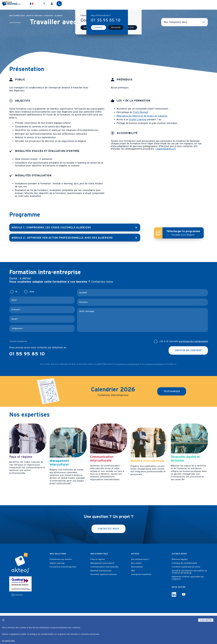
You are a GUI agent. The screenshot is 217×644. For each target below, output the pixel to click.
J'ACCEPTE (206, 620)
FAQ (133, 602)
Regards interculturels (154, 5)
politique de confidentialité (128, 364)
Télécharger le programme (183, 233)
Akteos (125, 5)
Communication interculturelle (105, 598)
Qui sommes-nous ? (140, 590)
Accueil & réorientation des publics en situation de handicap (189, 603)
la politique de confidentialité (193, 341)
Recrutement (137, 598)
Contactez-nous (108, 559)
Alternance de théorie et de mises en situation (142, 116)
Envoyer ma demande (186, 350)
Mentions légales (180, 590)
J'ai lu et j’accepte (184, 341)
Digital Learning (138, 119)
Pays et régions (35, 16)
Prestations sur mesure (61, 590)
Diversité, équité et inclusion (104, 605)
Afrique (49, 16)
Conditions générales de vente (186, 598)
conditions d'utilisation (155, 364)
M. (17, 291)
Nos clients (136, 594)
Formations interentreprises (63, 598)
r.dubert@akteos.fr (166, 149)
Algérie (59, 16)
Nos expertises (101, 5)
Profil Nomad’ (141, 112)
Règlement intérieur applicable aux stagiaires (188, 609)
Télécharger (172, 391)
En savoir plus (8, 641)
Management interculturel (102, 594)
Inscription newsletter (141, 605)
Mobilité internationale (101, 602)
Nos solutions (73, 5)
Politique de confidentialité (184, 594)
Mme (32, 291)
